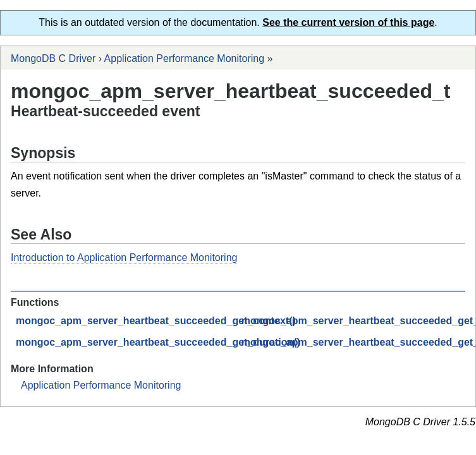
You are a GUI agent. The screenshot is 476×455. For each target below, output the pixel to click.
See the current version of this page (348, 22)
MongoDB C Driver (53, 58)
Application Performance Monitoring (184, 58)
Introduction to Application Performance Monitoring (124, 258)
